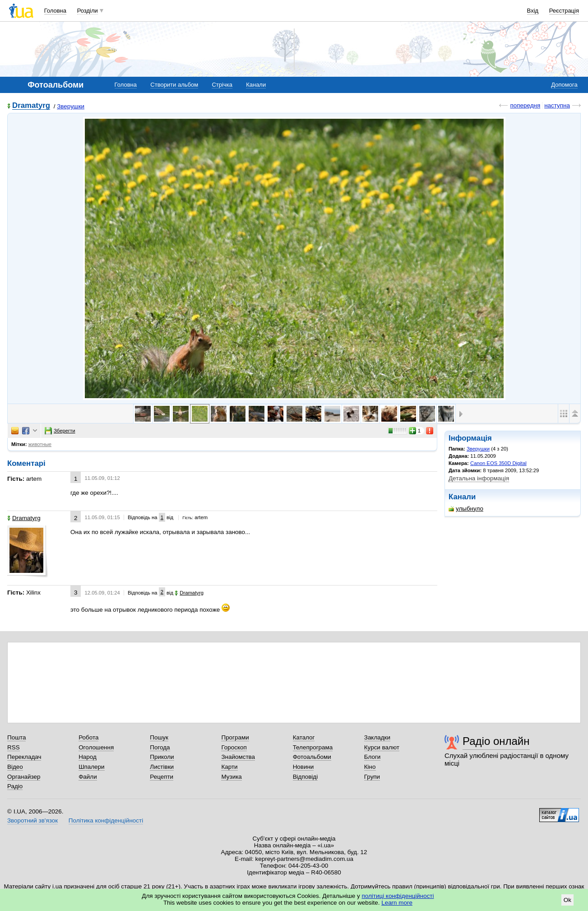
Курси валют (382, 747)
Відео (15, 767)
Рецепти (162, 777)
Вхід (533, 11)
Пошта (16, 737)
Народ (88, 757)
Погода (160, 747)
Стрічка (222, 85)
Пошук (159, 737)
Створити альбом (174, 85)
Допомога (564, 85)
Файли (88, 777)
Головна (55, 11)
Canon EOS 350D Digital (498, 463)
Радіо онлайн (496, 741)
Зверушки (71, 106)
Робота (88, 737)
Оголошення (96, 747)
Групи (372, 777)
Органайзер (24, 777)
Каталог (304, 737)
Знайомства (238, 757)
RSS (14, 747)
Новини (303, 767)
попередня (525, 105)
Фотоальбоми (312, 757)
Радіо (15, 786)
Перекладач (24, 757)
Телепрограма (313, 747)
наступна (557, 105)
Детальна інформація (479, 478)
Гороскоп (234, 747)
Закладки (377, 737)
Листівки (162, 767)
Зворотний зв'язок (32, 820)
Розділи (88, 11)
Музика (231, 777)
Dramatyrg (31, 106)
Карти (229, 767)
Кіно (370, 767)
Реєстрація (564, 11)
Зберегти (60, 431)
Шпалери (91, 767)
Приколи (162, 757)
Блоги (373, 757)
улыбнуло (466, 509)
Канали (256, 85)
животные (40, 444)
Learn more (397, 903)
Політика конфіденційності (106, 820)
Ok (567, 900)
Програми (235, 737)
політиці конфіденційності (398, 896)
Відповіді (306, 777)
